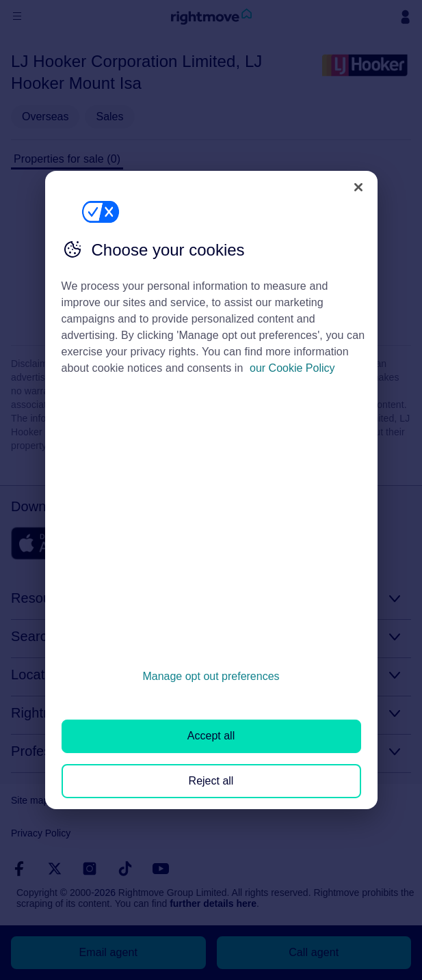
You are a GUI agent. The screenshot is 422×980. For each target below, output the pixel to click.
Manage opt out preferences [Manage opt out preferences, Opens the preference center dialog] (211, 676)
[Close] (358, 187)
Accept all (211, 736)
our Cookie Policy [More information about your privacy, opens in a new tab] (292, 368)
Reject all (211, 781)
